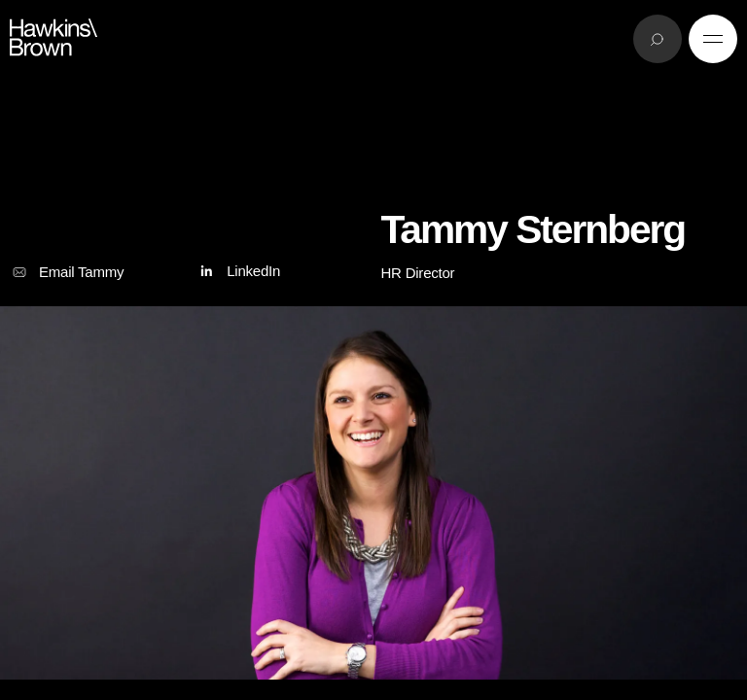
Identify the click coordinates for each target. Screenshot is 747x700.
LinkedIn (238, 272)
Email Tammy (67, 272)
